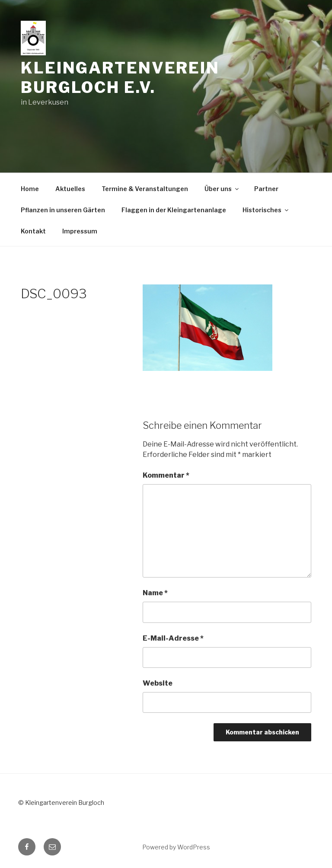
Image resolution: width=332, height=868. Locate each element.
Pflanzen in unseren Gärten (63, 210)
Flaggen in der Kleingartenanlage (174, 210)
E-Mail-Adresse (173, 638)
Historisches (266, 210)
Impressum (80, 231)
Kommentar (166, 475)
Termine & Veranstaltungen (145, 189)
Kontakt (33, 231)
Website (158, 683)
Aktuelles (70, 189)
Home (30, 189)
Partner (266, 189)
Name (155, 593)
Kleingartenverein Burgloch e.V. (120, 78)
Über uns (222, 189)
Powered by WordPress (176, 847)
